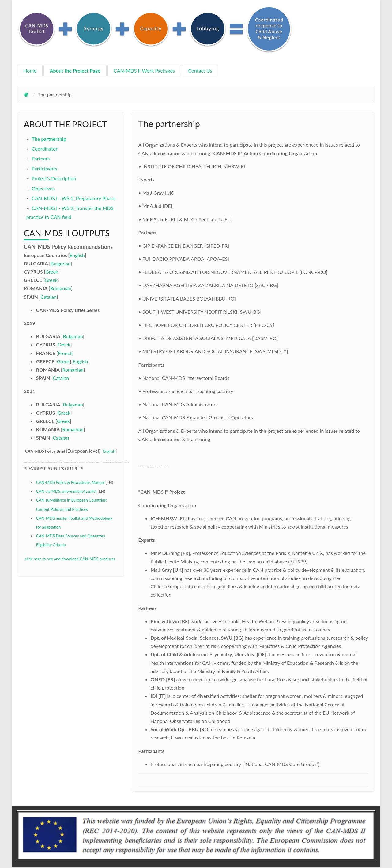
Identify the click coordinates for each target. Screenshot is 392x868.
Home (30, 71)
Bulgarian (60, 263)
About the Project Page (75, 71)
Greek (52, 272)
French (65, 353)
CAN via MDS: (67, 491)
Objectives (43, 188)
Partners (41, 158)
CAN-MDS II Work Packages (144, 71)
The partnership (49, 139)
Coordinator (44, 149)
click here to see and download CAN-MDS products (69, 559)
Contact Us (200, 71)
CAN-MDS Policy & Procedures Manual (70, 482)
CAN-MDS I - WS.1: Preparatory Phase (73, 198)
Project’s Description (54, 178)
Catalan (48, 297)
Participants (44, 168)
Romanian (61, 288)
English (77, 255)
